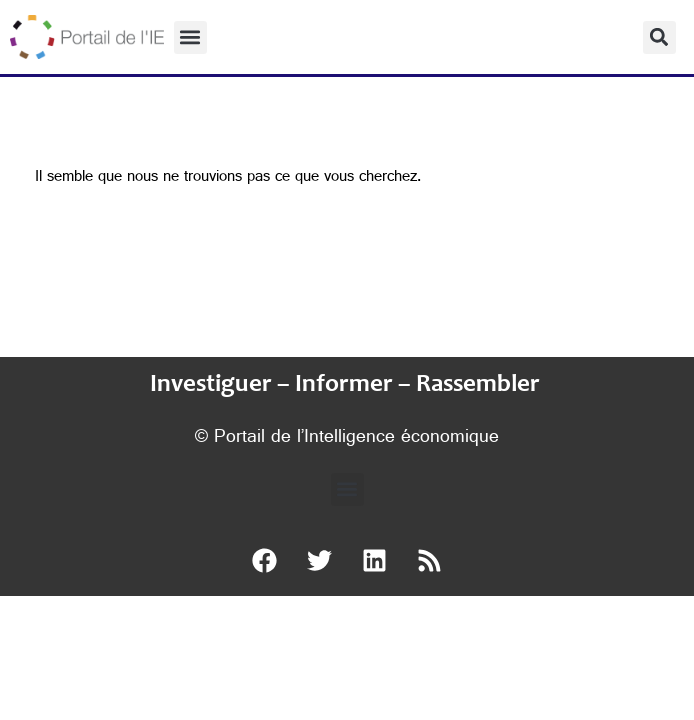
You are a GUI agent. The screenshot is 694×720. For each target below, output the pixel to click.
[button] (190, 37)
